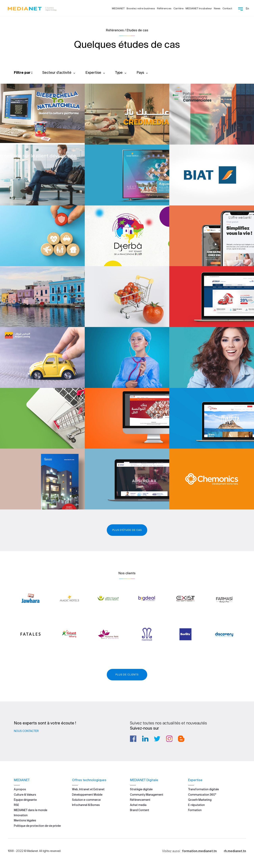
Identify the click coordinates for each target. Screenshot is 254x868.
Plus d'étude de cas (127, 530)
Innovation (21, 815)
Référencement (140, 800)
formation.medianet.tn (199, 851)
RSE (16, 805)
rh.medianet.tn (235, 851)
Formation (195, 810)
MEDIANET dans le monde (31, 810)
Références (164, 8)
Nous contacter (26, 731)
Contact (227, 8)
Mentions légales (25, 820)
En (247, 9)
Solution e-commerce (86, 800)
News (217, 8)
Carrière (178, 8)
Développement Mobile (87, 794)
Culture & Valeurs (25, 794)
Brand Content (140, 810)
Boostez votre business (141, 8)
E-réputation (196, 805)
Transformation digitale (203, 789)
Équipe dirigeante (25, 800)
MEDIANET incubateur (199, 8)
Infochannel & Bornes (86, 805)
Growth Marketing (200, 800)
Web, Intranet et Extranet (88, 789)
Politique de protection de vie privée (37, 826)
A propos (20, 789)
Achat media (138, 805)
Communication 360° (202, 794)
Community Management (147, 794)
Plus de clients (127, 675)
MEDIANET (118, 8)
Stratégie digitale (141, 789)
